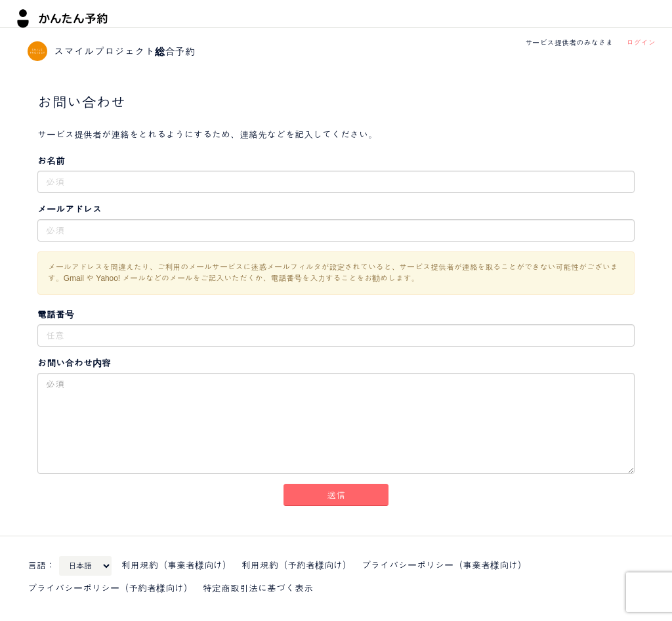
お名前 (51, 161)
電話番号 (56, 314)
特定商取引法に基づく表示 (258, 588)
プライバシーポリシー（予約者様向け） (110, 588)
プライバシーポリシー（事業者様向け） (444, 565)
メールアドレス (70, 209)
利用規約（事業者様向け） (177, 565)
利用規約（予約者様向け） (297, 565)
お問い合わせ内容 (74, 363)
